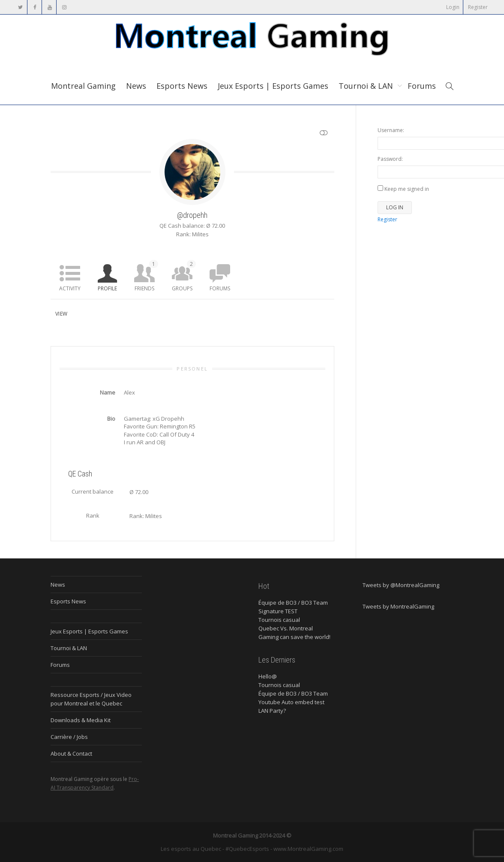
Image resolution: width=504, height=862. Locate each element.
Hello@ (268, 676)
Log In (395, 207)
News (136, 86)
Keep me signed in (407, 189)
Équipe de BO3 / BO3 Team (293, 603)
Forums (422, 86)
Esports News (182, 86)
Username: (391, 130)
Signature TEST (278, 611)
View (61, 314)
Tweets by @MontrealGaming (401, 585)
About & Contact (71, 753)
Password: (390, 159)
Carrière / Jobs (69, 737)
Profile (107, 288)
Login (453, 7)
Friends (146, 276)
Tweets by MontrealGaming (398, 606)
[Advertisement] (415, 365)
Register (478, 7)
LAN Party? (272, 711)
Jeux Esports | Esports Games (273, 86)
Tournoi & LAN (367, 86)
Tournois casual (279, 620)
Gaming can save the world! (294, 637)
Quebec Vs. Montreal (286, 628)
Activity (70, 288)
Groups (184, 276)
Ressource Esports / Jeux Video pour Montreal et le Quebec (91, 699)
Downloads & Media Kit (81, 720)
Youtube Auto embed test (291, 702)
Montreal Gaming (83, 86)
